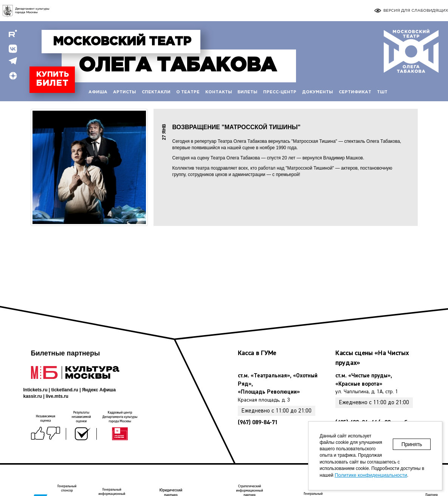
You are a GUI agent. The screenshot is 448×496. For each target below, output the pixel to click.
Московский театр (122, 42)
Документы (318, 92)
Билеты (247, 92)
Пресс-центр (280, 92)
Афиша (98, 92)
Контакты (219, 92)
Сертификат (355, 92)
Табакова (177, 66)
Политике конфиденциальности (371, 475)
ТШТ (382, 92)
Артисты (125, 92)
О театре (188, 92)
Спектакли (156, 92)
